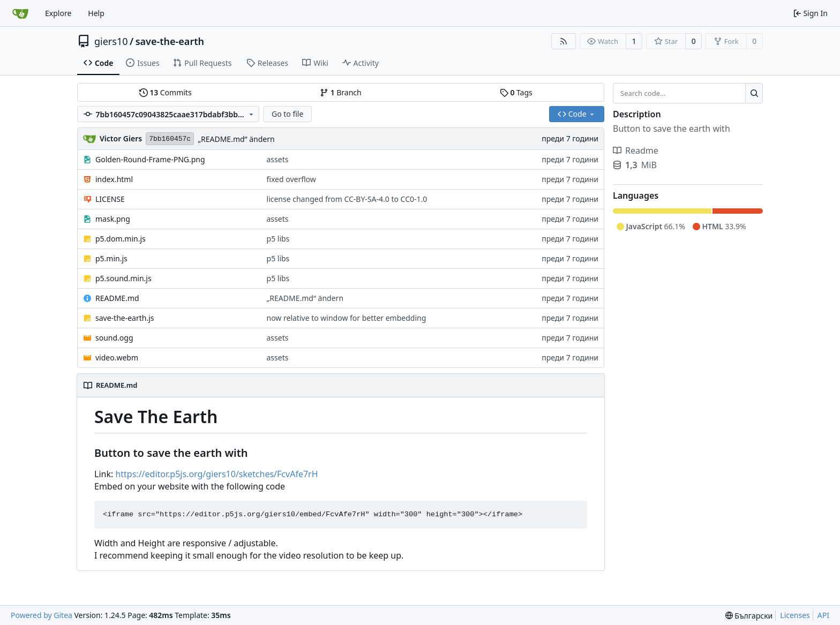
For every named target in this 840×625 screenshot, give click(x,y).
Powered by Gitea (42, 615)
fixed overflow (291, 179)
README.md (117, 298)
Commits (166, 92)
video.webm (117, 357)
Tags (516, 92)
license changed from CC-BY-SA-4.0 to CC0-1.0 (347, 199)
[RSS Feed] (564, 41)
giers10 (111, 41)
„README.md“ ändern (236, 139)
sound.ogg (114, 338)
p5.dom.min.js (121, 239)
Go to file (287, 114)
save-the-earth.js (125, 318)
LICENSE (110, 199)
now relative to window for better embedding (347, 318)
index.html (114, 179)
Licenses (795, 615)
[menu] (749, 616)
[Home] (20, 13)
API (823, 615)
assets (278, 159)
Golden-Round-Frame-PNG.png (150, 159)
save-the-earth (170, 41)
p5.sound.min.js (123, 278)
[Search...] (754, 93)
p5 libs (278, 239)
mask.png (113, 219)
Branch (341, 92)
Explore (58, 13)
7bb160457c (170, 139)
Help (96, 13)
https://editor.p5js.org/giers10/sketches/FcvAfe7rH (216, 474)
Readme (636, 150)
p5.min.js (111, 258)
